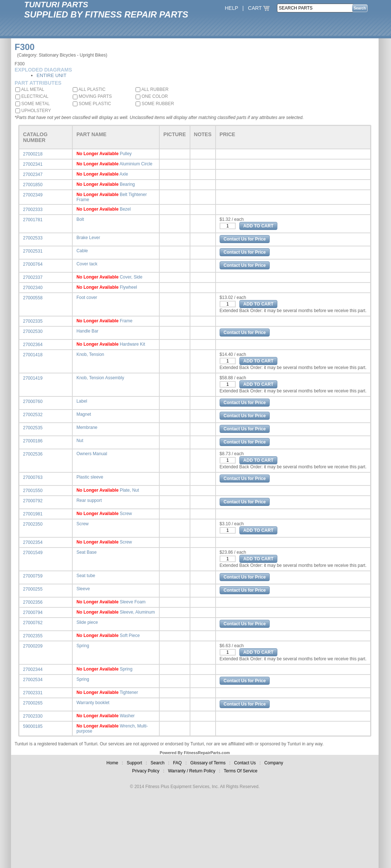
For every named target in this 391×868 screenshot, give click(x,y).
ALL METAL (30, 89)
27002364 (33, 345)
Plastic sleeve (90, 477)
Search (157, 763)
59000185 (33, 726)
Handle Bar (87, 331)
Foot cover (87, 297)
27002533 (33, 238)
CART (259, 8)
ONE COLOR (152, 96)
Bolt (80, 219)
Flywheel (128, 287)
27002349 (33, 195)
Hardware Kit (132, 344)
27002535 (33, 428)
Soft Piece (130, 635)
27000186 (33, 441)
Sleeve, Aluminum (137, 612)
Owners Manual (92, 454)
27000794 (33, 612)
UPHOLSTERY (33, 111)
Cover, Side (131, 277)
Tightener (129, 692)
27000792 (33, 501)
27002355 (33, 636)
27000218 (33, 154)
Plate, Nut (130, 490)
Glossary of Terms (208, 763)
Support (134, 763)
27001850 (33, 185)
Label (82, 401)
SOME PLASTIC (92, 104)
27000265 (33, 703)
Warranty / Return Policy (192, 771)
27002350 (33, 524)
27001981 (33, 514)
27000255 (33, 589)
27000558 (33, 298)
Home (112, 763)
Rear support (89, 500)
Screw (126, 514)
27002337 (33, 277)
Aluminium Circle (136, 164)
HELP (231, 8)
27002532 (33, 415)
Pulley (126, 154)
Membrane (87, 427)
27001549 (33, 553)
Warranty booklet (93, 703)
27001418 (33, 355)
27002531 (33, 251)
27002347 (33, 174)
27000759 (33, 576)
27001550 (33, 491)
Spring (83, 646)
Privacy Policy (146, 771)
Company (274, 763)
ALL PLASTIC (89, 89)
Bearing (127, 184)
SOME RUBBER (155, 104)
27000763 (33, 477)
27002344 (33, 669)
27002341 (33, 164)
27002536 (33, 454)
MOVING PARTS (92, 96)
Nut (80, 441)
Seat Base (86, 552)
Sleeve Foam (133, 602)
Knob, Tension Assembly (100, 378)
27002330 (33, 716)
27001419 (33, 378)
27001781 (33, 220)
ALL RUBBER (152, 89)
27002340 (33, 288)
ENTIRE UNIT (52, 75)
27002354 (33, 542)
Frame (126, 321)
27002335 (33, 321)
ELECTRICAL (32, 96)
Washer (127, 716)
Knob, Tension (90, 354)
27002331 (33, 693)
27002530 (33, 331)
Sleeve (83, 589)
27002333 (33, 210)
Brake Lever (88, 238)
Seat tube (86, 576)
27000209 (33, 646)
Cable (82, 251)
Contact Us (245, 763)
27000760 (33, 402)
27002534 (33, 680)
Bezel (125, 209)
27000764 (33, 264)
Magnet (84, 414)
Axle (124, 174)
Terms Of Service (240, 771)
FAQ (177, 763)
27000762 (33, 623)
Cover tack (87, 264)
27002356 (33, 602)
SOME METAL (33, 104)
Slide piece (87, 622)
